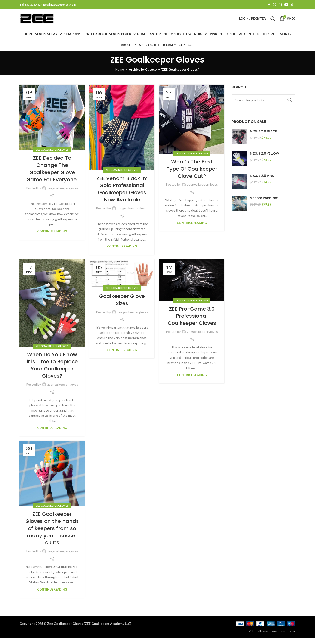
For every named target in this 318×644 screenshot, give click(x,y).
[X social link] (275, 5)
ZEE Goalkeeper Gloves (52, 156)
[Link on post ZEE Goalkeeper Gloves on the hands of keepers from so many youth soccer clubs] (52, 479)
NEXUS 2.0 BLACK (264, 137)
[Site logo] (43, 21)
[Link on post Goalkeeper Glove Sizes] (122, 280)
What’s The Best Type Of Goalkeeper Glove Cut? (192, 175)
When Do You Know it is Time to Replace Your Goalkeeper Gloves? (52, 371)
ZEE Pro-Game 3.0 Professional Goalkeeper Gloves (192, 322)
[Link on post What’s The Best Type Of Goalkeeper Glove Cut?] (192, 125)
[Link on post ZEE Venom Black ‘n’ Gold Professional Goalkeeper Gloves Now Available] (122, 134)
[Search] (273, 22)
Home (120, 75)
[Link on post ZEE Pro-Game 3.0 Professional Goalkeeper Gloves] (192, 286)
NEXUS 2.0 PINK (262, 182)
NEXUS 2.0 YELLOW (265, 160)
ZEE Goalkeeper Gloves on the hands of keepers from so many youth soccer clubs (52, 535)
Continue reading (52, 238)
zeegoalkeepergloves (63, 194)
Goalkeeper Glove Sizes (122, 306)
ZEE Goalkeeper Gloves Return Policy (272, 637)
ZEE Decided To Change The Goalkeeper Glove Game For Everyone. (52, 175)
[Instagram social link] (280, 5)
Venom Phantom (264, 204)
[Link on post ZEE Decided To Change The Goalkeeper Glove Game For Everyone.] (52, 124)
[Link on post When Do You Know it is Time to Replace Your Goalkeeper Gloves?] (52, 309)
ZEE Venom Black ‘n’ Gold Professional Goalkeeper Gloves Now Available (122, 195)
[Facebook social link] (269, 5)
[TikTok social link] (292, 5)
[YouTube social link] (286, 5)
